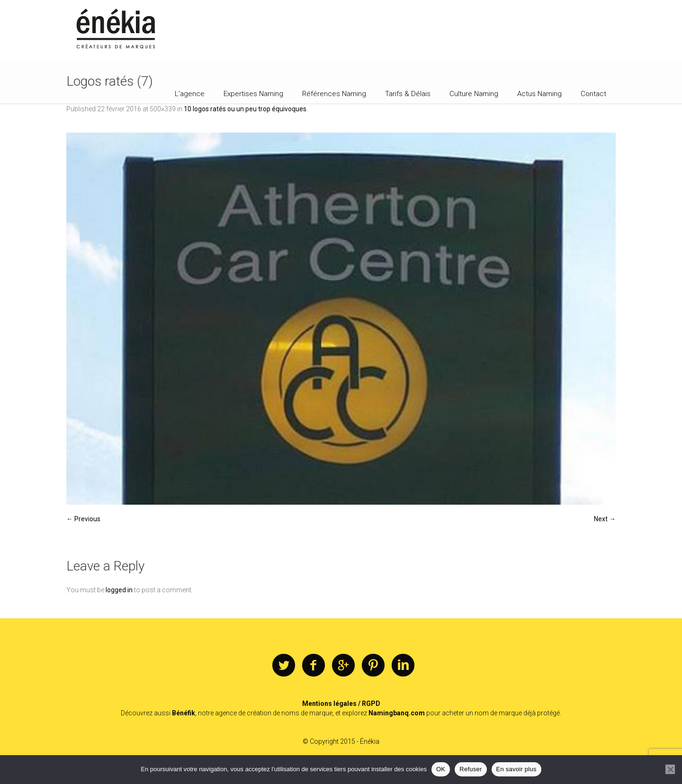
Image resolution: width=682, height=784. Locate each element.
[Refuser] (670, 769)
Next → (605, 519)
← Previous (83, 519)
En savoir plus (516, 769)
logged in (119, 590)
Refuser (471, 769)
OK (441, 769)
